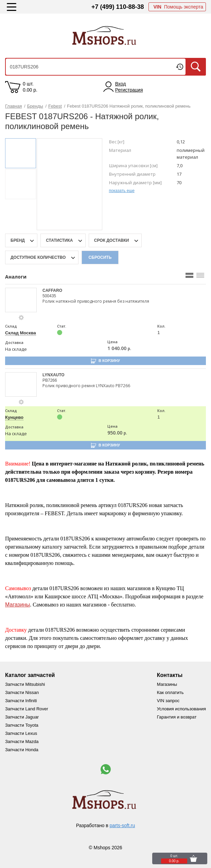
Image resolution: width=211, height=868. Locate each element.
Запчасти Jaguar (22, 717)
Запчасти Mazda (22, 741)
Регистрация (129, 90)
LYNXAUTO (54, 375)
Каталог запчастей (30, 675)
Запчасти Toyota (22, 725)
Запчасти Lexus (21, 733)
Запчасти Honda (22, 750)
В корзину (109, 361)
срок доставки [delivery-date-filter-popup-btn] (112, 240)
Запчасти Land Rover (27, 709)
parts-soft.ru (122, 825)
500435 (49, 296)
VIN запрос (168, 701)
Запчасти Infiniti (21, 701)
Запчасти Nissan (22, 692)
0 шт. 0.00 (30, 87)
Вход (121, 84)
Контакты (170, 675)
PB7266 (50, 380)
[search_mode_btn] (189, 275)
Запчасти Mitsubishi (25, 684)
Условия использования (181, 709)
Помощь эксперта (178, 7)
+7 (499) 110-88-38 (118, 7)
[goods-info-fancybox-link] (21, 318)
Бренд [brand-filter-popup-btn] (18, 240)
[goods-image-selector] (21, 300)
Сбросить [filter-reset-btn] (100, 257)
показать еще (122, 191)
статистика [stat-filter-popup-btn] (60, 240)
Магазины (17, 605)
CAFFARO (52, 290)
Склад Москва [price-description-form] (21, 333)
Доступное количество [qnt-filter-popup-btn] (39, 257)
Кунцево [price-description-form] (14, 417)
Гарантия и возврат (177, 717)
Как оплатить (170, 692)
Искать (196, 67)
